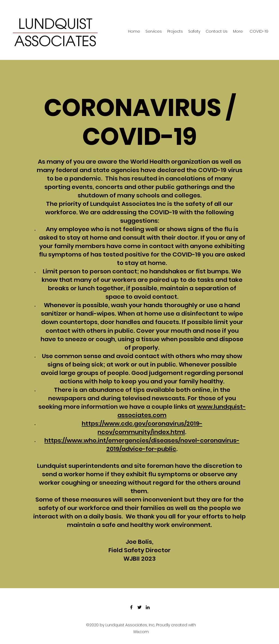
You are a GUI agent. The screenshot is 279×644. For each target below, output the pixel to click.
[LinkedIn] (148, 607)
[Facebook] (131, 607)
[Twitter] (139, 607)
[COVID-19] (259, 31)
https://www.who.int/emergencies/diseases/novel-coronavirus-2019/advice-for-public (142, 445)
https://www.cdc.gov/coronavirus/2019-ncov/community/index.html (142, 428)
